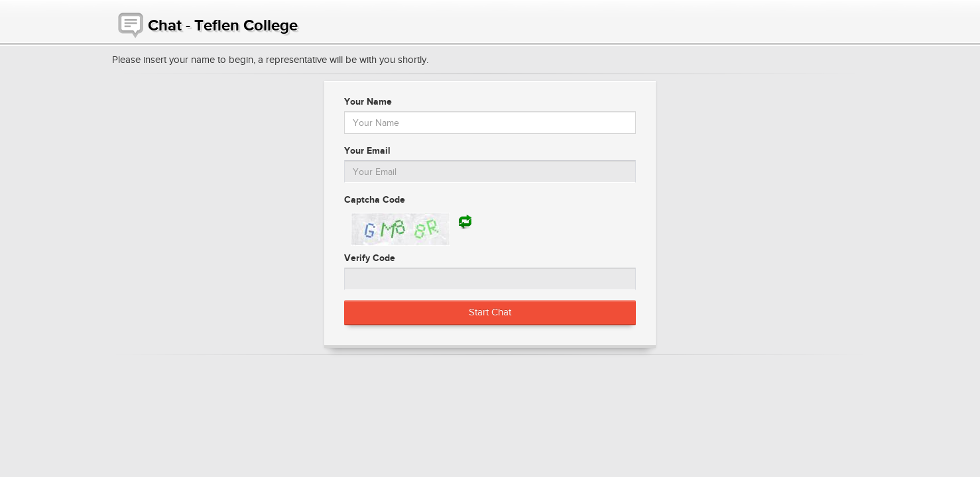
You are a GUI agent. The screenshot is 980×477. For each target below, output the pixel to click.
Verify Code (370, 258)
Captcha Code (375, 199)
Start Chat (490, 312)
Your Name (368, 101)
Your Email (367, 150)
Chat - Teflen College (205, 22)
